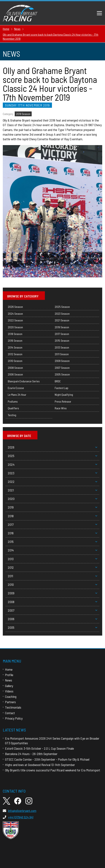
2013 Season (62, 347)
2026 (52, 447)
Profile (9, 675)
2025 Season (62, 307)
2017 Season (62, 334)
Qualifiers (13, 408)
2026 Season (15, 307)
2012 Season (15, 354)
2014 (52, 550)
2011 (52, 576)
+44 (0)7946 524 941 (18, 817)
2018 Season (15, 334)
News (9, 680)
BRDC (58, 381)
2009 (52, 593)
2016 (52, 533)
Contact (10, 713)
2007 (52, 610)
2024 (52, 464)
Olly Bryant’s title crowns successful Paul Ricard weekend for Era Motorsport (53, 770)
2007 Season (62, 368)
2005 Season (62, 374)
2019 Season (23, 114)
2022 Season (15, 320)
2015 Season (62, 340)
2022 (52, 482)
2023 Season (62, 314)
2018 (52, 516)
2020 (52, 499)
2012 (52, 567)
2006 (52, 619)
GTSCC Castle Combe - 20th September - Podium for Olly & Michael (47, 759)
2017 (52, 524)
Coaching (11, 697)
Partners (10, 702)
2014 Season (15, 347)
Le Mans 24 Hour (17, 395)
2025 (52, 456)
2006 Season (15, 374)
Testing (12, 415)
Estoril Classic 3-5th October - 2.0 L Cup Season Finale (39, 748)
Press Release (63, 401)
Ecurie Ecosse (16, 388)
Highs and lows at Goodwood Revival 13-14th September (40, 765)
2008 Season (15, 368)
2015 (52, 542)
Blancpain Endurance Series (24, 381)
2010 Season (15, 361)
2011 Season (62, 354)
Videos (9, 691)
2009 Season (62, 361)
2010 (52, 584)
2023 (52, 473)
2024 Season (15, 314)
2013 (52, 559)
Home (9, 669)
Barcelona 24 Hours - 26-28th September (31, 754)
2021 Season (62, 320)
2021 (52, 490)
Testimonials (13, 707)
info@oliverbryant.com (20, 811)
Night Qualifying (64, 395)
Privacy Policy (14, 718)
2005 (52, 627)
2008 (52, 602)
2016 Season (15, 340)
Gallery (9, 686)
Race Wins (61, 408)
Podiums (13, 401)
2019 (52, 507)
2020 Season (15, 327)
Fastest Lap (62, 388)
